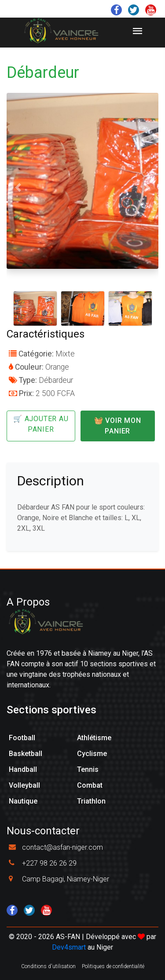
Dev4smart (69, 947)
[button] (18, 187)
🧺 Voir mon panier (118, 426)
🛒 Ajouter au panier (41, 424)
